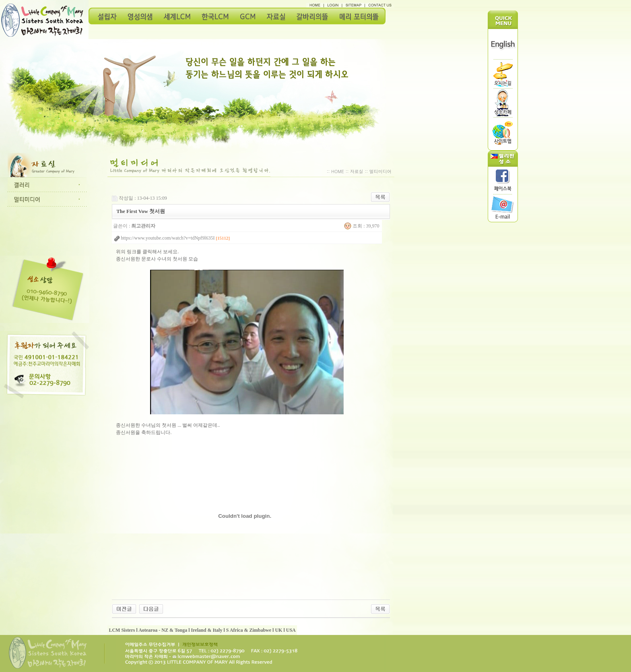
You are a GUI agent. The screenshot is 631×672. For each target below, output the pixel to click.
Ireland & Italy (207, 630)
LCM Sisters (122, 630)
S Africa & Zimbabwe (249, 630)
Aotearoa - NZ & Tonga (163, 630)
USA (291, 630)
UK (278, 630)
